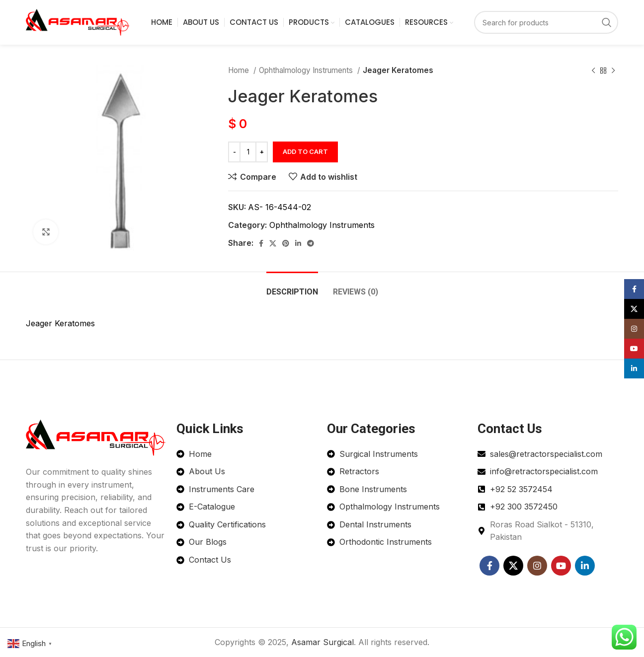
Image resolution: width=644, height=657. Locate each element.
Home (240, 70)
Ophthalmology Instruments (307, 70)
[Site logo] (78, 21)
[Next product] (613, 71)
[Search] (546, 22)
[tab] (292, 287)
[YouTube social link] (561, 566)
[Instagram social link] (537, 566)
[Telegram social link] (311, 243)
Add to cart (305, 151)
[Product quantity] (248, 152)
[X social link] (273, 243)
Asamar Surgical (322, 642)
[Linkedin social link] (298, 243)
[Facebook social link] (261, 243)
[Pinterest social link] (286, 243)
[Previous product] (593, 71)
